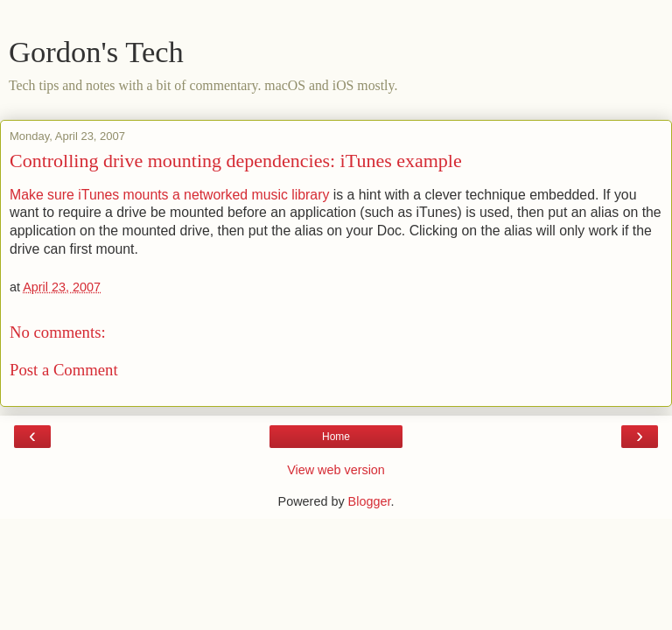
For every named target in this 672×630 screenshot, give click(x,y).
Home (336, 437)
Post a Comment (64, 370)
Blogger (370, 501)
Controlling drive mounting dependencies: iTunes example (236, 161)
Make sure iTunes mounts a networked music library (169, 195)
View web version (336, 470)
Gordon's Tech (96, 52)
